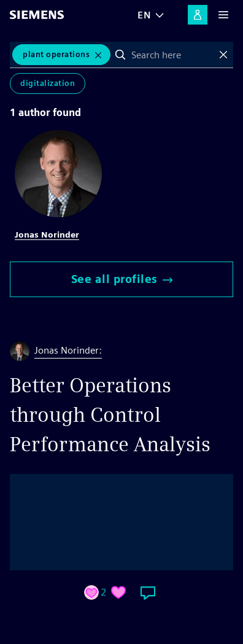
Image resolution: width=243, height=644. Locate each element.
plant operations (56, 54)
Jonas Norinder (47, 235)
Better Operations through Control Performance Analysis (110, 415)
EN (144, 15)
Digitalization (48, 83)
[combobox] (172, 55)
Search (120, 55)
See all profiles (122, 279)
